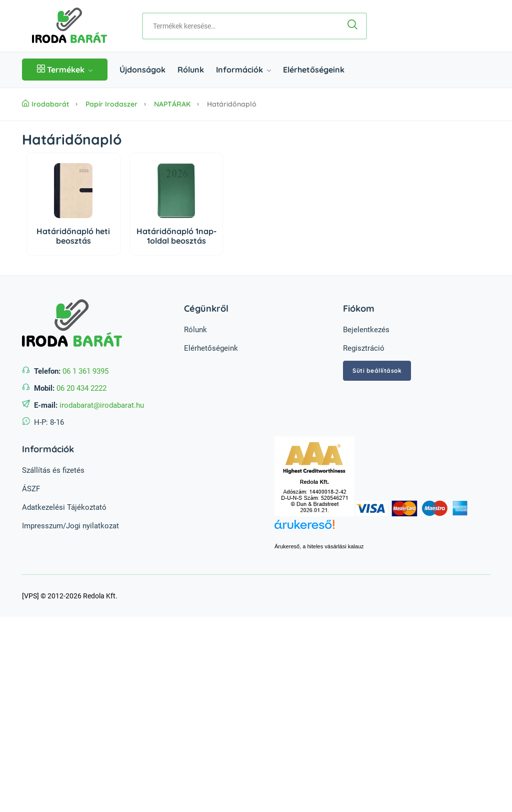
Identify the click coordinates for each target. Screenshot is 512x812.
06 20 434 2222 (81, 388)
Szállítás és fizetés (53, 470)
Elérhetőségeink (314, 70)
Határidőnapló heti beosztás (73, 236)
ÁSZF (31, 489)
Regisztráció (364, 348)
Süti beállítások (377, 370)
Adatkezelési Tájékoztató (64, 507)
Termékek (65, 70)
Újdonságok (142, 70)
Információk (243, 70)
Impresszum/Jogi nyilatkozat (70, 526)
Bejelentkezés (366, 330)
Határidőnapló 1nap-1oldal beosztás (176, 236)
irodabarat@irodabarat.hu (102, 405)
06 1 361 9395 (85, 371)
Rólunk (191, 70)
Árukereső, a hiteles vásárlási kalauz (319, 546)
